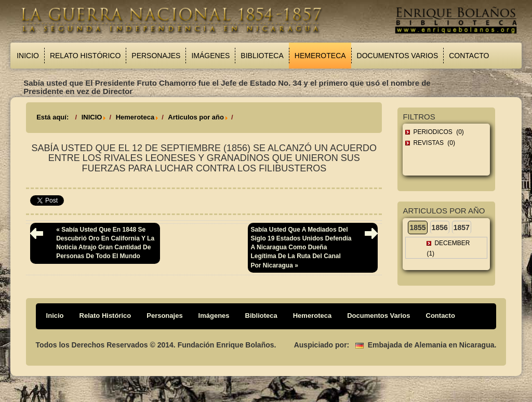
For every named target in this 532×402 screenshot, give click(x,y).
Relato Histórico (85, 56)
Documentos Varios (398, 56)
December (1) (448, 248)
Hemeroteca (320, 56)
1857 (462, 227)
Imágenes (210, 56)
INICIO (92, 117)
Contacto (469, 56)
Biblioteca (262, 56)
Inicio (28, 56)
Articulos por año (196, 117)
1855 (417, 227)
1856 (440, 227)
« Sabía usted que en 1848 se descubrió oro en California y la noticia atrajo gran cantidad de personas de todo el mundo (105, 243)
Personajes (156, 56)
